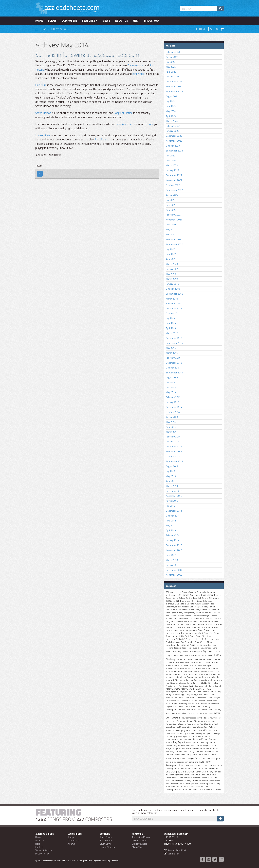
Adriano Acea (188, 592)
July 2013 (170, 471)
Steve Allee (189, 775)
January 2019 (172, 284)
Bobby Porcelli (209, 607)
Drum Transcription (184, 633)
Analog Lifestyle (111, 861)
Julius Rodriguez (181, 686)
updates (210, 784)
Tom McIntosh (177, 781)
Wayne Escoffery (213, 789)
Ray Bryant (179, 742)
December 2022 (174, 175)
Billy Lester (208, 601)
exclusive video (210, 645)
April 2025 (171, 72)
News (106, 21)
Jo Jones (169, 677)
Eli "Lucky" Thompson (185, 639)
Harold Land (182, 659)
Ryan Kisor (210, 751)
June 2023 (171, 160)
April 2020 (171, 259)
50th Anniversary (173, 592)
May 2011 (171, 526)
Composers (69, 21)
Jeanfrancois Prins (174, 674)
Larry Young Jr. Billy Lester (197, 695)
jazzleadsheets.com (210, 671)
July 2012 (170, 506)
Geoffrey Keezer (181, 651)
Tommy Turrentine (193, 781)
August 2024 (172, 96)
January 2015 (172, 402)
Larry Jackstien (209, 692)
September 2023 (174, 151)
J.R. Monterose (181, 668)
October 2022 (173, 185)
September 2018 (174, 294)
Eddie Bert (184, 636)
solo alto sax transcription (177, 762)
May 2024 (171, 111)
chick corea (194, 618)
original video (210, 721)
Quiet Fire (41, 85)
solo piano (194, 762)
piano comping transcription (184, 730)
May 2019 (171, 274)
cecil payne (171, 616)
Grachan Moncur (181, 655)
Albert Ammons (209, 592)
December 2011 (174, 511)
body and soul (202, 610)
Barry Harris (195, 595)
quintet (207, 736)
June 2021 (171, 225)
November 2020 (174, 239)
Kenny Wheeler (184, 692)
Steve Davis (211, 775)
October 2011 (173, 516)
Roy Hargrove (172, 751)
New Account (62, 29)
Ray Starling (202, 743)
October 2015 (173, 368)
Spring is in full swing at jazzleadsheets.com (87, 55)
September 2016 (174, 343)
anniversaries (172, 595)
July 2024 (170, 101)
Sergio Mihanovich (195, 754)
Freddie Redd (180, 648)
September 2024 (174, 91)
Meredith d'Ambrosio (187, 709)
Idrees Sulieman (173, 665)
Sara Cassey (180, 754)
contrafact (203, 621)
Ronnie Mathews (210, 749)
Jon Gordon (213, 680)
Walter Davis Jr (199, 789)
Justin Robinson (196, 686)
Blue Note (180, 604)
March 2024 (172, 121)
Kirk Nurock (197, 692)
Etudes (210, 642)
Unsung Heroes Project (195, 784)
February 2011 (173, 535)
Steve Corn (200, 775)
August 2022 (172, 195)
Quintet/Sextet (139, 840)
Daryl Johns (171, 624)
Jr (198, 683)
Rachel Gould (185, 739)
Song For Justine (123, 113)
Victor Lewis (183, 786)
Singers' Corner (107, 847)
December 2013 (174, 446)
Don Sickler (206, 627)
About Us (122, 21)
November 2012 (174, 496)
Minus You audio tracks (203, 714)
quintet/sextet (172, 739)
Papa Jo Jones (193, 724)
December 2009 (174, 570)
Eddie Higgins (207, 636)
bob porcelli (183, 607)
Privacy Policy (42, 854)
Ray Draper (191, 743)
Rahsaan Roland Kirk (202, 739)
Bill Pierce (170, 601)
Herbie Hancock (206, 659)
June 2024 (171, 106)
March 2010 (172, 560)
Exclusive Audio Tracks (191, 645)
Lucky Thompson (185, 701)
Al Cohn (198, 592)
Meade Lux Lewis (182, 706)
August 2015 (172, 377)
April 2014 (171, 427)
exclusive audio (173, 645)
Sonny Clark (201, 772)
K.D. (206, 686)
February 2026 (173, 52)
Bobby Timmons (173, 610)
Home (39, 21)
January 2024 (172, 131)
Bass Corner (207, 595)
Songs (52, 21)
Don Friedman (180, 627)
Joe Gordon (188, 677)
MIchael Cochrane (206, 709)
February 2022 (173, 215)
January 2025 (172, 76)
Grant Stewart (207, 655)
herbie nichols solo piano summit (188, 662)
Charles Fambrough (201, 616)
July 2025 (170, 62)
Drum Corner (204, 630)
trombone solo (177, 784)
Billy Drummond (183, 601)
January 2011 (172, 540)
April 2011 (171, 530)
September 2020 (174, 244)
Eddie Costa (195, 636)
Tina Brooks (207, 778)
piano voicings (213, 733)
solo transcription (186, 768)
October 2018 (173, 289)
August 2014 (172, 417)
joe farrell (178, 677)
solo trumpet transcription (180, 771)
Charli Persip (182, 618)
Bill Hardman (214, 598)
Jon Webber (181, 683)
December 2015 (174, 363)
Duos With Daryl (201, 633)
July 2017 (170, 318)
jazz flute (178, 671)
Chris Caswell (206, 618)
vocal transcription (197, 786)
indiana (185, 665)
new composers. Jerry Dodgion (195, 718)
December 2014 (174, 407)
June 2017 (171, 323)
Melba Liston (197, 706)
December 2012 (174, 491)
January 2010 (172, 565)
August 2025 (172, 57)
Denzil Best (210, 624)
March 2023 (172, 165)
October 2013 (173, 456)
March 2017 (172, 333)
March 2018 (172, 299)
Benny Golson (179, 598)
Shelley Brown (179, 758)
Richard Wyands (204, 746)
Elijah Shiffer (202, 639)
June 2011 (171, 521)
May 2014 (171, 422)
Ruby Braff (184, 751)
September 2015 (174, 373)
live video (202, 698)
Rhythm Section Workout (185, 746)
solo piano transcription (192, 765)
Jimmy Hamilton (213, 674)
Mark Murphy (172, 704)
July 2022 (170, 200)
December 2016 (174, 338)
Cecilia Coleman (184, 616)
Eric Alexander (136, 65)
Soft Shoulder (102, 139)
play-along (170, 736)
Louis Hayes (171, 701)
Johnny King (184, 680)
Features (90, 21)
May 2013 (171, 476)
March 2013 (172, 486)
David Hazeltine (184, 624)
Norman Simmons (194, 721)
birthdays (170, 604)
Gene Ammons (124, 124)
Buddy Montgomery (186, 613)
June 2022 (171, 205)
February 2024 (173, 126)
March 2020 (172, 264)
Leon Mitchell (191, 698)
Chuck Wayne (177, 621)
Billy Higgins (197, 601)
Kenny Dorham (173, 689)
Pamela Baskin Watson (176, 724)
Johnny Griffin (172, 680)
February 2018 (173, 303)
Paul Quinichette (183, 727)
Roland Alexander (194, 749)
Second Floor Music (177, 850)
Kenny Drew (186, 689)
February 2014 (173, 437)
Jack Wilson (207, 668)
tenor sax (197, 778)
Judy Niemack (206, 683)
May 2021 (171, 229)
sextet (207, 754)
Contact (39, 847)
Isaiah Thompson (205, 665)
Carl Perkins (214, 613)
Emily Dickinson (173, 642)
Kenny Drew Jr (199, 689)
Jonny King (192, 683)
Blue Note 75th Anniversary (197, 604)
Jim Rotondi (200, 674)
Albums (71, 844)
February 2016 (173, 358)
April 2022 (171, 210)
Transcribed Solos (141, 837)
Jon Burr (194, 680)
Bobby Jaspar (195, 607)
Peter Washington (200, 727)
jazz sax (197, 671)
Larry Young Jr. (179, 695)
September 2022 (174, 190)
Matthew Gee (204, 704)
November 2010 (174, 550)
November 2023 (174, 141)
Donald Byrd (178, 630)
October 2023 (173, 146)
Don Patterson (194, 627)
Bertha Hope (192, 598)
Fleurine (169, 648)
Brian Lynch (171, 613)
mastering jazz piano (188, 704)
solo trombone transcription (207, 768)
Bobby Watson (188, 610)
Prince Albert (197, 736)
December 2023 (174, 136)
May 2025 (171, 67)
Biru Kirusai (139, 74)
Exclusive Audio (139, 844)
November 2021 (174, 220)
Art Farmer (184, 595)
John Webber (214, 677)
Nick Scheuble (179, 721)
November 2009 (174, 575)
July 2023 (170, 156)
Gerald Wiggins (195, 651)
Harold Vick (193, 659)
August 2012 (172, 501)
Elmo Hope (214, 639)
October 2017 (173, 313)
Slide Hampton (214, 758)
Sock (151, 124)
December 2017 (174, 308)
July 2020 (170, 249)
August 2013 (172, 466)
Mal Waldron (200, 701)
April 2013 (171, 481)
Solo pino (208, 765)
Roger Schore (179, 749)
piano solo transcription (196, 733)
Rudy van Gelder (197, 751)
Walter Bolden (185, 789)
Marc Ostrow (212, 701)
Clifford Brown (191, 621)
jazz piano (188, 671)
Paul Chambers (206, 724)
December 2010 (174, 545)
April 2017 (171, 328)
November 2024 (174, 86)
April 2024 (171, 116)
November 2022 (174, 180)
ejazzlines (170, 639)
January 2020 (172, 269)
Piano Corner (204, 730)
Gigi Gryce (208, 651)
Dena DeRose (198, 624)
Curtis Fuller (213, 621)
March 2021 (172, 234)
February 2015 (173, 397)
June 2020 (171, 254)
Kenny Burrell (215, 686)
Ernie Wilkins (200, 642)
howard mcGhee (211, 662)
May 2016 (171, 348)
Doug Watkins (191, 630)
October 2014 (173, 412)
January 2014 (172, 442)
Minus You (151, 21)
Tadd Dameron (185, 778)
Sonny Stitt (212, 772)
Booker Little (215, 610)
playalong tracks (183, 736)
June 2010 (171, 555)
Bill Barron (203, 598)
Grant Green (194, 655)
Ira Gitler (193, 665)
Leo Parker (179, 698)
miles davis (176, 714)
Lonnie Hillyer (43, 135)
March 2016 (172, 353)
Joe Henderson (201, 677)
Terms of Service (44, 850)
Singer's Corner (196, 758)
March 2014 (172, 432)
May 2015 (171, 392)
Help (136, 21)
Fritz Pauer (192, 648)
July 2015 (170, 382)
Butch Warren (202, 613)
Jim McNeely (188, 674)
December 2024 (174, 81)
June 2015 (171, 387)
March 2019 (172, 279)
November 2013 (174, 451)
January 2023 (172, 170)
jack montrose (194, 668)
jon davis (203, 680)
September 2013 (174, 461)
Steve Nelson (43, 113)
